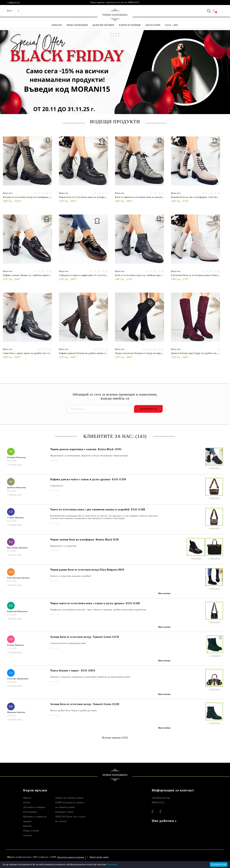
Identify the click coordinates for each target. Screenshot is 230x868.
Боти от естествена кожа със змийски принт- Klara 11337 (146, 275)
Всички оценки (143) (115, 738)
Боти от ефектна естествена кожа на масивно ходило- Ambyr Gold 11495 (155, 197)
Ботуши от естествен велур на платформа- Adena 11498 (33, 197)
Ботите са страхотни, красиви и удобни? (71, 576)
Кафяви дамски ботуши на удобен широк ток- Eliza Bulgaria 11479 (95, 353)
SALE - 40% (172, 25)
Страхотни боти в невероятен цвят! (68, 643)
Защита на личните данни (69, 798)
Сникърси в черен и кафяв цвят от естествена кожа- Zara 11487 (94, 275)
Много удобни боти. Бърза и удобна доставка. (74, 710)
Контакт (28, 826)
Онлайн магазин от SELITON (193, 857)
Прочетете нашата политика (71, 857)
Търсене (28, 835)
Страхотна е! (57, 486)
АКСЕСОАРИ (153, 25)
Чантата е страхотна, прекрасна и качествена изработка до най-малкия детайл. (91, 677)
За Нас (27, 802)
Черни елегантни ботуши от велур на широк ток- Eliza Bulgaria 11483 (153, 353)
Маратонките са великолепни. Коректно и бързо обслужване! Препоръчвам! (89, 456)
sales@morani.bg (161, 798)
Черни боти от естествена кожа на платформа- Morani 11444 (92, 197)
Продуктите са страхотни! (64, 546)
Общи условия (31, 831)
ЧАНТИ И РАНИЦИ (130, 25)
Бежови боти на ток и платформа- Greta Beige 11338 (199, 197)
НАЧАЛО (57, 25)
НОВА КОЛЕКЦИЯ (77, 25)
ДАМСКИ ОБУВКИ (103, 25)
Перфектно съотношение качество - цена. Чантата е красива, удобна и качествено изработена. (98, 610)
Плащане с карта (64, 812)
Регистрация (30, 812)
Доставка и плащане (34, 807)
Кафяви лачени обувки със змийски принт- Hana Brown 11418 (37, 275)
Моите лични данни (99, 857)
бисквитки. (112, 864)
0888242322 (14, 3)
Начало (27, 798)
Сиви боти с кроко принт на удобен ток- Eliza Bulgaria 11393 (36, 353)
